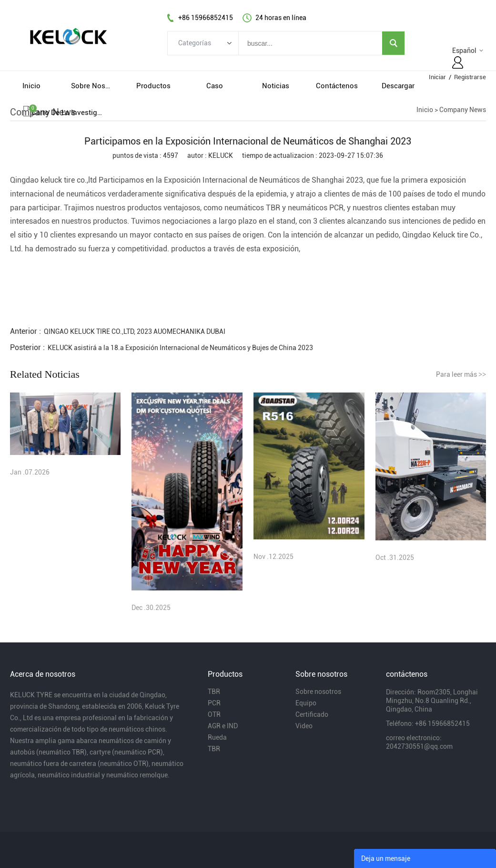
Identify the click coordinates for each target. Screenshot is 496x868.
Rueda (217, 737)
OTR (214, 714)
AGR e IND (223, 726)
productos (153, 86)
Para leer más (461, 374)
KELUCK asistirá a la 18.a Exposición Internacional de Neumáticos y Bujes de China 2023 (180, 348)
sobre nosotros (92, 86)
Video (304, 726)
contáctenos (337, 86)
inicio (31, 86)
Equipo (306, 703)
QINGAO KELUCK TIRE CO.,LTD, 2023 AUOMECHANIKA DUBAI (135, 331)
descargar (398, 86)
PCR (214, 703)
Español (464, 51)
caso (215, 86)
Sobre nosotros (318, 692)
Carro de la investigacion (67, 113)
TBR (214, 692)
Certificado (312, 714)
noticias (276, 86)
